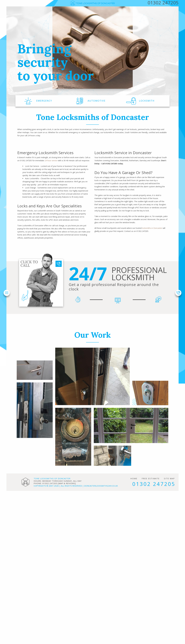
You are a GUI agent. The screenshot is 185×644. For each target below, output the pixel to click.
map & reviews (67, 483)
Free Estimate (151, 479)
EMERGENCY (38, 101)
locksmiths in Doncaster (152, 228)
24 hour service (51, 160)
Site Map (169, 479)
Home (134, 479)
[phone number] (178, 293)
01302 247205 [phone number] (154, 484)
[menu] (7, 293)
